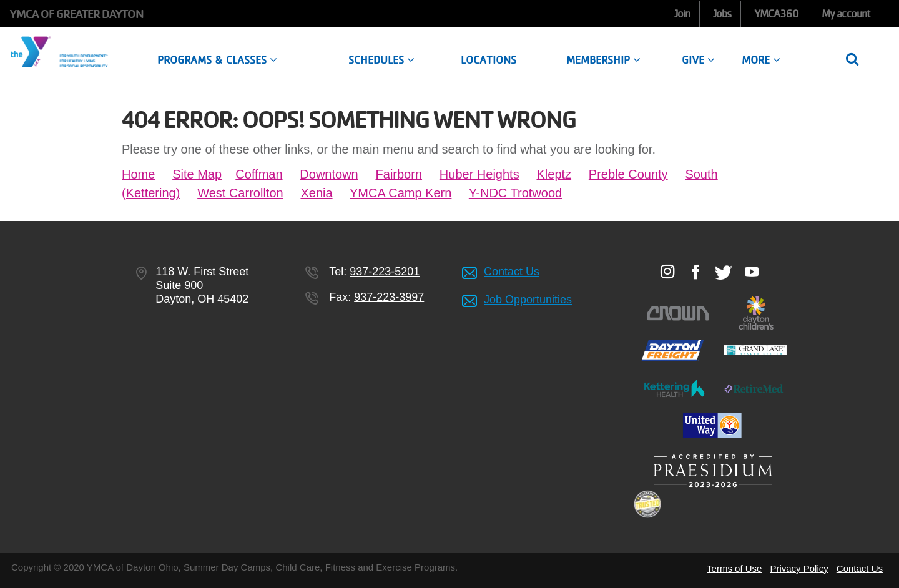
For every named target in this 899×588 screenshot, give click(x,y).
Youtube (751, 272)
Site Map (197, 174)
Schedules (381, 60)
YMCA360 (777, 14)
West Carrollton (240, 193)
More (761, 60)
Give (698, 60)
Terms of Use (734, 568)
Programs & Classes (217, 60)
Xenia (316, 193)
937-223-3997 (389, 297)
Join (682, 14)
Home (138, 174)
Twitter (723, 272)
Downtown (329, 174)
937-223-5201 (385, 272)
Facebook (695, 272)
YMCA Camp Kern (400, 193)
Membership (603, 60)
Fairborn (399, 174)
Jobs (722, 14)
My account (846, 14)
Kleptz (554, 174)
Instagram (667, 272)
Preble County (628, 174)
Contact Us (512, 272)
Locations (489, 60)
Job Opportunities (528, 300)
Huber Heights (479, 174)
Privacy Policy (799, 568)
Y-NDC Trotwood (515, 193)
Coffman (259, 174)
